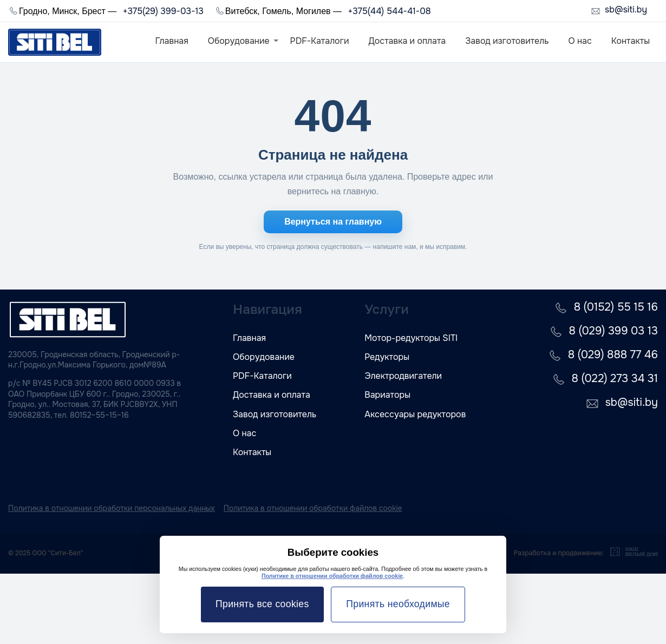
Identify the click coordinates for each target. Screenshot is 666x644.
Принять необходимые (398, 604)
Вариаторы (387, 395)
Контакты (631, 41)
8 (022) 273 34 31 (615, 379)
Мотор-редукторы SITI (411, 338)
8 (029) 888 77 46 (613, 355)
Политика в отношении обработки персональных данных (112, 508)
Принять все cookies (262, 604)
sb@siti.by (626, 10)
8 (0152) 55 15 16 (616, 307)
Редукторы (387, 357)
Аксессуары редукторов (415, 414)
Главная (172, 41)
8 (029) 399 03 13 (613, 331)
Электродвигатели (403, 376)
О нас (580, 41)
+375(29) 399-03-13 (163, 11)
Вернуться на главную (333, 222)
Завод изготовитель (507, 41)
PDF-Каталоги (320, 41)
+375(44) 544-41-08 (389, 11)
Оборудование (239, 41)
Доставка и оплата (407, 41)
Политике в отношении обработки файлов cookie (332, 576)
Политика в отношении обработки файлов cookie (313, 508)
